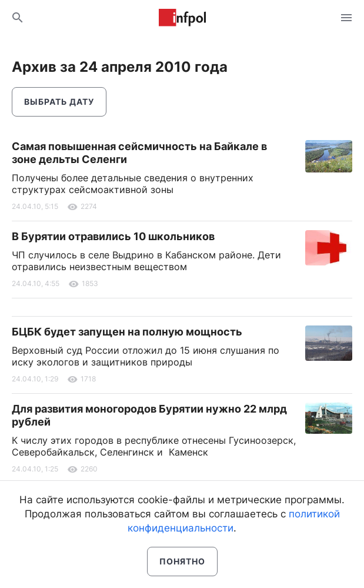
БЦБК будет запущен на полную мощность (127, 332)
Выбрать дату (59, 102)
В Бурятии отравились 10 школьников (113, 236)
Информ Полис (182, 18)
